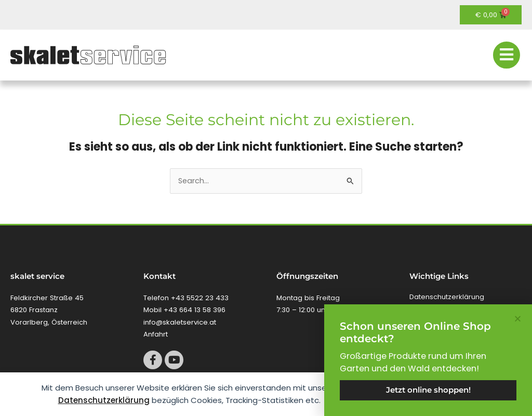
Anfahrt (156, 334)
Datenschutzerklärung (104, 400)
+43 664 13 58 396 (195, 310)
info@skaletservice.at (180, 322)
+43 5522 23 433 (200, 298)
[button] (518, 319)
